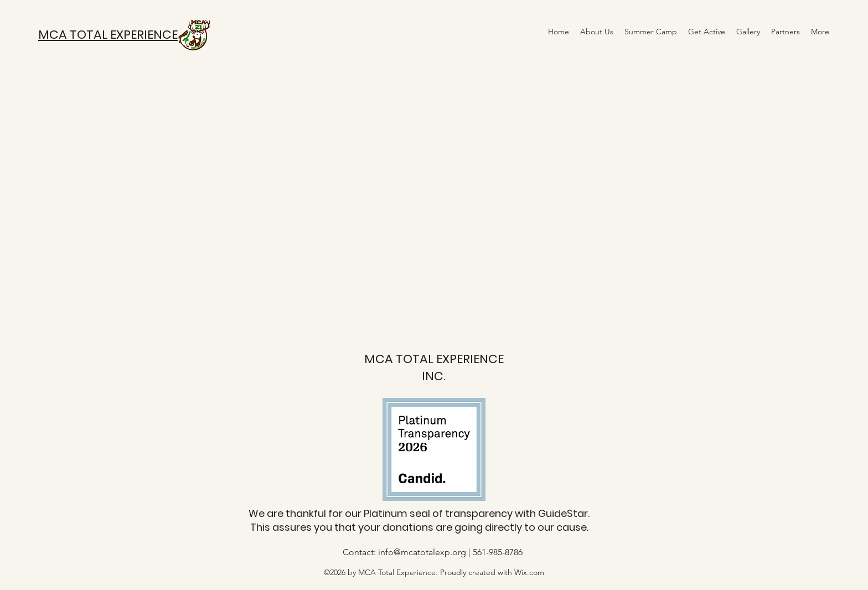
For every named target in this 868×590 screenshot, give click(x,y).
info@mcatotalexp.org (422, 552)
